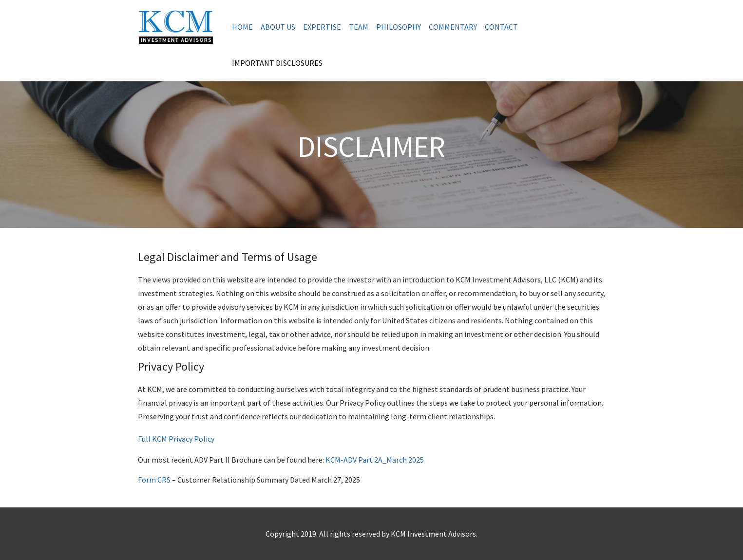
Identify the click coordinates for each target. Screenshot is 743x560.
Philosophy (399, 27)
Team (359, 27)
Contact (501, 27)
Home (242, 27)
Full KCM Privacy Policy (176, 439)
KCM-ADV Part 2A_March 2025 (375, 460)
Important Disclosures (277, 63)
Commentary (453, 27)
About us (278, 27)
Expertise (322, 27)
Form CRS (154, 480)
